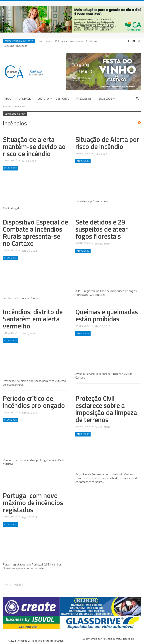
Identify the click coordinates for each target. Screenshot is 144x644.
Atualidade (23, 94)
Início (8, 94)
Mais (90, 41)
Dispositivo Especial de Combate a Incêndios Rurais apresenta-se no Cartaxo (35, 228)
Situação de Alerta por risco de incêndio (107, 138)
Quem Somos (45, 41)
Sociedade (105, 94)
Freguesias (84, 94)
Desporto (63, 94)
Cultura (43, 94)
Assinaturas (77, 41)
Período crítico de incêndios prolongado (34, 397)
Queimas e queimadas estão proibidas (107, 311)
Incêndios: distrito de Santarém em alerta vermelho (33, 314)
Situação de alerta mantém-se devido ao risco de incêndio (34, 142)
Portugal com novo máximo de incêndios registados (33, 498)
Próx (18, 580)
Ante (8, 580)
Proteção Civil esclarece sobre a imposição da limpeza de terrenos (106, 404)
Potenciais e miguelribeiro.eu (118, 634)
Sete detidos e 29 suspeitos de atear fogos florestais (102, 225)
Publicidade (61, 41)
